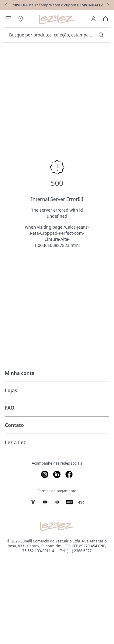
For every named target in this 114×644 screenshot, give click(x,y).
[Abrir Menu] (9, 19)
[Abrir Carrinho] (105, 19)
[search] (53, 35)
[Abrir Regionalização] (21, 19)
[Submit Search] (101, 35)
